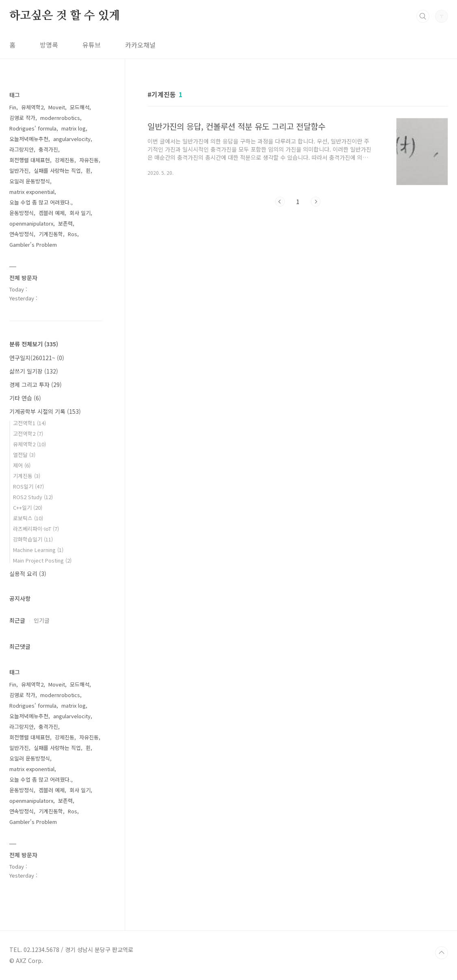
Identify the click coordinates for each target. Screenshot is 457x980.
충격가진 (48, 149)
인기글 (42, 620)
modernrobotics (60, 118)
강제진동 (65, 160)
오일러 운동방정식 (30, 181)
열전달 (24, 455)
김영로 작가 (22, 118)
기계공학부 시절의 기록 (45, 411)
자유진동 (89, 160)
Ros (73, 234)
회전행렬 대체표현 (30, 160)
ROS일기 (28, 486)
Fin (13, 107)
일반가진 (19, 171)
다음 (316, 202)
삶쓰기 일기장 (34, 371)
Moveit (57, 107)
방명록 (49, 45)
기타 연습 (25, 398)
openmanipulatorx (31, 223)
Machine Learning (38, 550)
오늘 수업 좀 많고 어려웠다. (40, 202)
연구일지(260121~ (37, 358)
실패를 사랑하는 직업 (57, 171)
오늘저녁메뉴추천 (29, 139)
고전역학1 (29, 423)
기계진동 (27, 476)
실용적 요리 (28, 574)
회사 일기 (80, 213)
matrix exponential (32, 192)
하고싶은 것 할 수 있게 (65, 16)
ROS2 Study (33, 497)
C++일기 (28, 507)
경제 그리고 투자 (36, 385)
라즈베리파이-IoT (36, 529)
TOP (442, 953)
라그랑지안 (22, 149)
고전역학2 (28, 434)
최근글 (17, 620)
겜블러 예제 (52, 213)
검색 (423, 16)
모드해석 (80, 107)
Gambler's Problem (33, 244)
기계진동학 (51, 234)
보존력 (65, 223)
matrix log (74, 128)
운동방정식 (22, 213)
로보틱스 (28, 518)
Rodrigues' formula (33, 128)
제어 (22, 465)
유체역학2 (32, 107)
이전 (280, 202)
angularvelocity (72, 139)
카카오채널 (140, 45)
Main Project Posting (42, 560)
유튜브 (92, 45)
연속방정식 (22, 234)
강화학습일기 (33, 539)
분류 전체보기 (34, 344)
